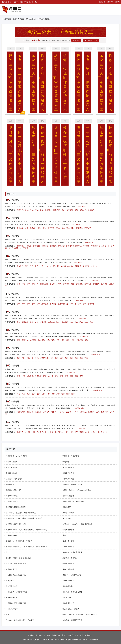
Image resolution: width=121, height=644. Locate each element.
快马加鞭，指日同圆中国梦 (16, 564)
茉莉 (64, 535)
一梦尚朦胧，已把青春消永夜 (17, 592)
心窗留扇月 (10, 484)
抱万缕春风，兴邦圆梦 (71, 609)
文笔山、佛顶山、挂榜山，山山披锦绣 (77, 490)
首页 (14, 19)
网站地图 (31, 635)
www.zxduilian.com (57, 640)
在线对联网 (7, 2)
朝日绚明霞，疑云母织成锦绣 (73, 501)
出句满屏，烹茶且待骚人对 (16, 524)
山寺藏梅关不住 (12, 535)
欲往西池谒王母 (12, 569)
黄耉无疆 (66, 462)
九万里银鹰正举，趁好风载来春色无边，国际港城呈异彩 (27, 530)
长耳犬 (8, 552)
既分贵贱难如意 (68, 479)
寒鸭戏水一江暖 (12, 598)
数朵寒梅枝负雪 (12, 473)
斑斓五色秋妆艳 (68, 530)
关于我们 (47, 635)
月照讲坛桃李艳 (68, 496)
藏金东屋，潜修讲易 (13, 490)
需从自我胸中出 (68, 586)
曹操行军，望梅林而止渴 (72, 575)
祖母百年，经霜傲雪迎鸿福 (16, 603)
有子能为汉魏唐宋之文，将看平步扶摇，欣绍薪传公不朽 (27, 547)
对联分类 (102, 2)
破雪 (8, 615)
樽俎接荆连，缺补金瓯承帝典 (17, 456)
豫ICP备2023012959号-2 (89, 640)
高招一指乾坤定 (68, 581)
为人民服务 (67, 518)
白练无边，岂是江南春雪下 (72, 592)
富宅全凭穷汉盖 (12, 496)
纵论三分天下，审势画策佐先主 (38, 19)
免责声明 (39, 635)
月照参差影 (10, 581)
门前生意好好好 (12, 501)
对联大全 (21, 19)
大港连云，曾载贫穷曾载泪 (72, 552)
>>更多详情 (82, 206)
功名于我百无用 (68, 467)
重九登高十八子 (12, 586)
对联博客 (110, 2)
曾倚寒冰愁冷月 (68, 603)
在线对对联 (36, 40)
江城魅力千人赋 (68, 513)
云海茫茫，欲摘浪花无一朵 (72, 484)
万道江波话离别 (12, 467)
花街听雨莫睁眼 (68, 569)
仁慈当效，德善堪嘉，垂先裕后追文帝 (20, 620)
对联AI (117, 2)
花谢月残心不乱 (68, 541)
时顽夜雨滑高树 (68, 547)
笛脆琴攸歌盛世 (68, 564)
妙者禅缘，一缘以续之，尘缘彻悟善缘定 (77, 524)
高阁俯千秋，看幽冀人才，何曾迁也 (19, 541)
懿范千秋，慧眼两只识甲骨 (72, 620)
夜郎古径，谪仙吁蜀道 (14, 479)
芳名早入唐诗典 (12, 462)
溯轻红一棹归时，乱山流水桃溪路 (18, 558)
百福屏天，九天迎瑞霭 (71, 456)
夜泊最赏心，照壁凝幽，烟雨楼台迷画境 (21, 513)
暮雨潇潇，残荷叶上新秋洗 (16, 507)
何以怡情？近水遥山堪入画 (16, 575)
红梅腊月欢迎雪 (68, 473)
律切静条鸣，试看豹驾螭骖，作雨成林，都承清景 (24, 518)
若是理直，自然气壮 (70, 558)
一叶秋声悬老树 (12, 609)
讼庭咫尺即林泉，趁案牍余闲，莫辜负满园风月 (80, 615)
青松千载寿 (67, 507)
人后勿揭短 (67, 598)
